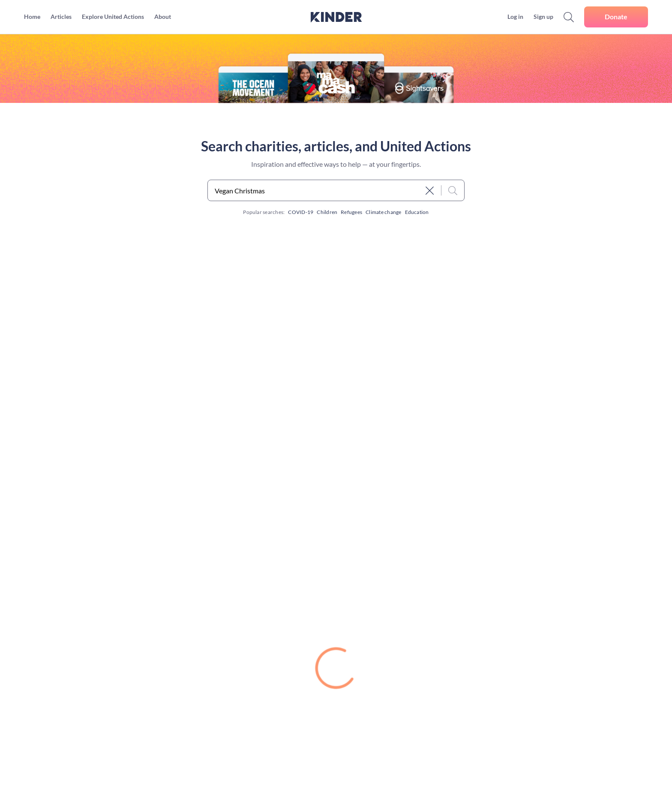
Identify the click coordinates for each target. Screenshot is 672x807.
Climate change (383, 212)
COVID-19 (301, 212)
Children (327, 212)
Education (417, 212)
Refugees (351, 212)
